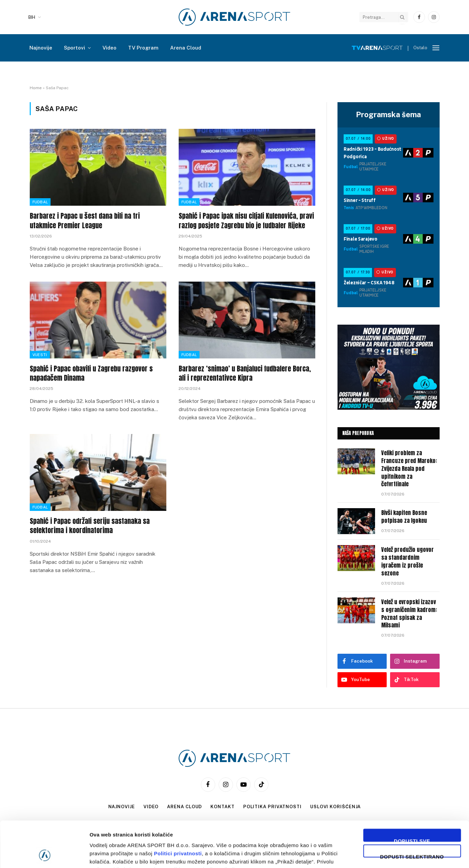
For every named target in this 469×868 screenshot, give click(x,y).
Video (109, 48)
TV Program (143, 48)
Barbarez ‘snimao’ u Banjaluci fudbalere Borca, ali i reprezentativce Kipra (245, 373)
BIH (32, 17)
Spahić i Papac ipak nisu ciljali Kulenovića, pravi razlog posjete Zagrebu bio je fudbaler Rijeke (246, 220)
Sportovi (74, 48)
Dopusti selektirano (412, 812)
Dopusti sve (412, 797)
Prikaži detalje (354, 855)
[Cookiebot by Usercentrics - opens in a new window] (44, 855)
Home (36, 88)
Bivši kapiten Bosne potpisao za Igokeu (404, 517)
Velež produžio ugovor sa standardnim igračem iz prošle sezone (408, 561)
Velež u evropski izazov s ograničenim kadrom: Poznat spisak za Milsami (409, 614)
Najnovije (41, 48)
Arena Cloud (186, 48)
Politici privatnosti (178, 810)
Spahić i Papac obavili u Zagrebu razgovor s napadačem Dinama (91, 373)
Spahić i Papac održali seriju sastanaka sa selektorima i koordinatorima (90, 526)
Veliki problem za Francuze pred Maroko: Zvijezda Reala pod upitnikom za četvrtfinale (409, 469)
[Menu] (436, 48)
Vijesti (40, 355)
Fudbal (40, 202)
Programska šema (388, 114)
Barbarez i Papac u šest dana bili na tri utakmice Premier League (85, 220)
